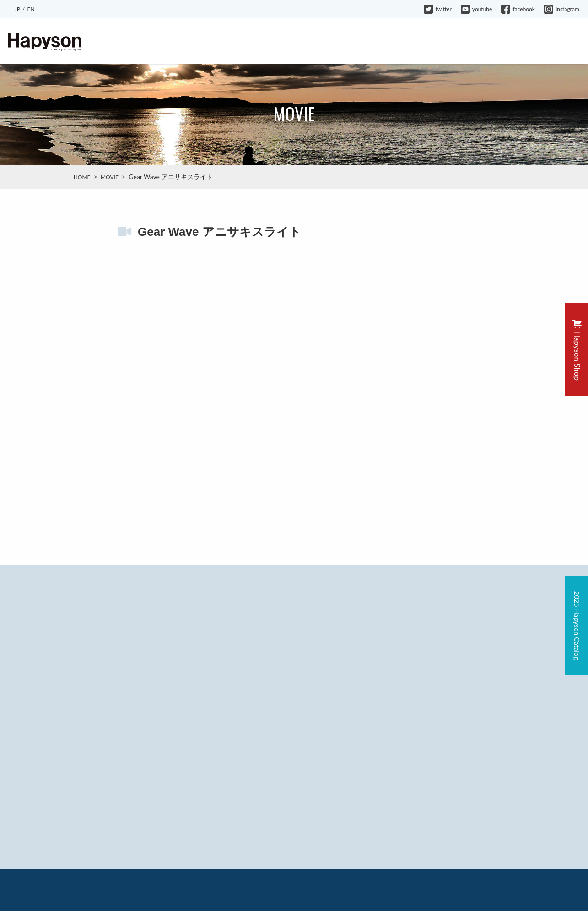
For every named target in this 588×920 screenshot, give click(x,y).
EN (31, 9)
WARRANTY (516, 42)
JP (17, 9)
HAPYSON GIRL (418, 42)
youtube (477, 9)
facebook (518, 9)
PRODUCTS (299, 42)
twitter (437, 9)
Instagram (562, 9)
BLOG (339, 42)
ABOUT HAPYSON (241, 42)
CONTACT (562, 42)
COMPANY (470, 42)
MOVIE (371, 42)
